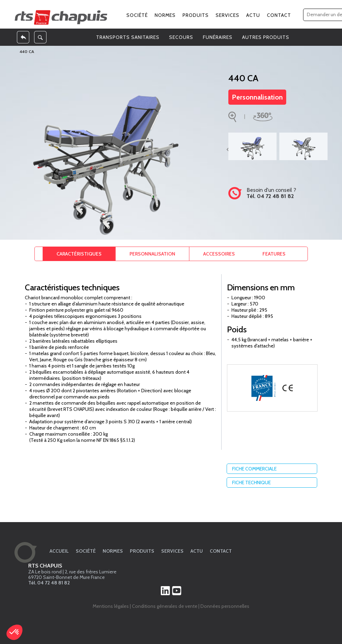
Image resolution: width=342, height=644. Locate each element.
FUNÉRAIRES (218, 37)
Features (274, 254)
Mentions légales (111, 606)
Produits (196, 15)
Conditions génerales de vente (165, 606)
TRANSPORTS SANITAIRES (128, 37)
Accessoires (219, 254)
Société (137, 15)
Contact (279, 15)
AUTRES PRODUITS (266, 37)
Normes (165, 15)
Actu (253, 15)
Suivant (333, 149)
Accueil (59, 551)
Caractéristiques (79, 254)
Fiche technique (274, 482)
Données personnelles (225, 606)
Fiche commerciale (274, 469)
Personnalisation (257, 97)
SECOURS (181, 37)
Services (227, 15)
